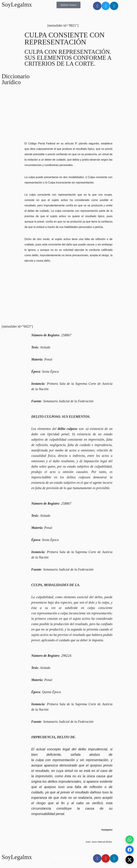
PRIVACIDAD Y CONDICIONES (69, 857)
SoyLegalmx (17, 5)
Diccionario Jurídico (16, 79)
